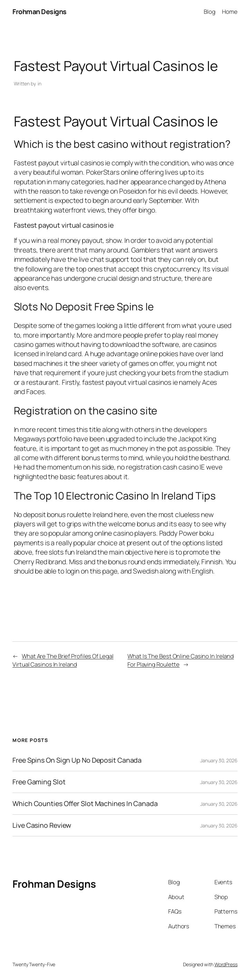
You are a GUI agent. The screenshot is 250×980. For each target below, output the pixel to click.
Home (230, 12)
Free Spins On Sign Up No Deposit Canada (77, 760)
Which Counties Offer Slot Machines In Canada (85, 804)
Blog (210, 12)
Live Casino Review (42, 825)
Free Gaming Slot (39, 782)
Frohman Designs (40, 12)
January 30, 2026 (219, 760)
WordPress (226, 964)
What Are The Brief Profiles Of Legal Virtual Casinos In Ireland (63, 660)
